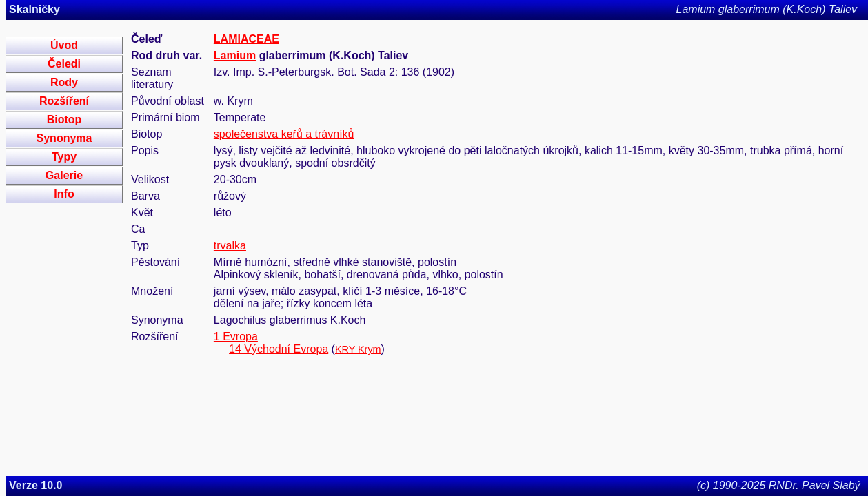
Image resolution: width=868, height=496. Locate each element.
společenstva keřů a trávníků (284, 134)
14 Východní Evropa (279, 349)
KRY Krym (358, 349)
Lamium (235, 55)
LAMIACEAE (246, 39)
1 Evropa (236, 337)
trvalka (230, 246)
